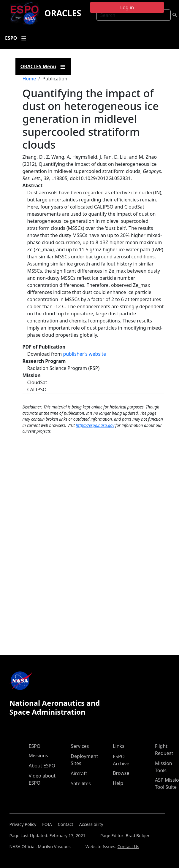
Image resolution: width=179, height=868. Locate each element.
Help (118, 783)
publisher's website (84, 354)
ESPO (35, 746)
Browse (121, 773)
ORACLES (63, 13)
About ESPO (42, 766)
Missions (38, 756)
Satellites (81, 783)
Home (29, 79)
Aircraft (79, 773)
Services (80, 746)
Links (119, 746)
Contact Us (128, 846)
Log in (127, 7)
